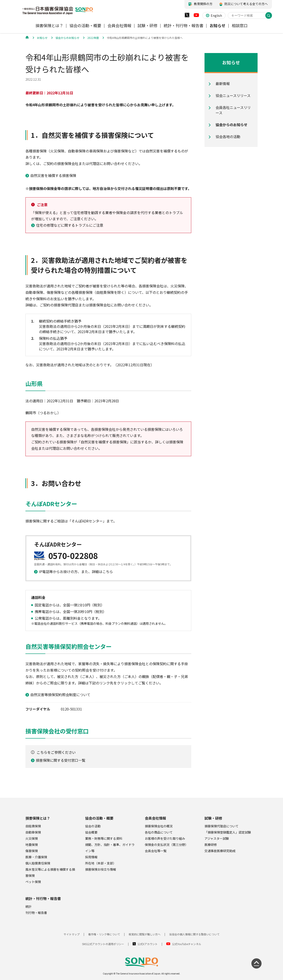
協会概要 (91, 832)
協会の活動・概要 (99, 818)
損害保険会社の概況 (159, 826)
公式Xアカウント (148, 944)
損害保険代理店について (222, 826)
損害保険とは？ (38, 818)
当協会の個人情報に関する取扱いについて (194, 934)
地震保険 (32, 845)
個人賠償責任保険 (38, 863)
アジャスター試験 (217, 838)
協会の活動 (93, 826)
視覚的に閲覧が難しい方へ (145, 934)
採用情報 (91, 857)
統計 (29, 906)
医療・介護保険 (36, 857)
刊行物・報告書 (36, 913)
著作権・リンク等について (104, 934)
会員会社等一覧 (156, 851)
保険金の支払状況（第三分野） (166, 845)
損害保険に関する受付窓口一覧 (61, 760)
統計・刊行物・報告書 (43, 898)
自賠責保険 (33, 826)
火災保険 (32, 838)
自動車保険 (33, 832)
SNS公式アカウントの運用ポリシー (103, 944)
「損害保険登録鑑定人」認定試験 (228, 832)
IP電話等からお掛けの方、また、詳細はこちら (76, 572)
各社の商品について (159, 832)
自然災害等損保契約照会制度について (60, 695)
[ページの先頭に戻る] (256, 963)
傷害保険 (32, 851)
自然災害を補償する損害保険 (53, 175)
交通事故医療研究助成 (220, 851)
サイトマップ (72, 934)
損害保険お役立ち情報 (101, 869)
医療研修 (211, 845)
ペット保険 (33, 882)
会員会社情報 (155, 818)
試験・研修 (213, 818)
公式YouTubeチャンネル (187, 944)
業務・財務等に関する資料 (104, 838)
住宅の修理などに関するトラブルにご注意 (70, 225)
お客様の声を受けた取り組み (165, 838)
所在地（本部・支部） (101, 863)
